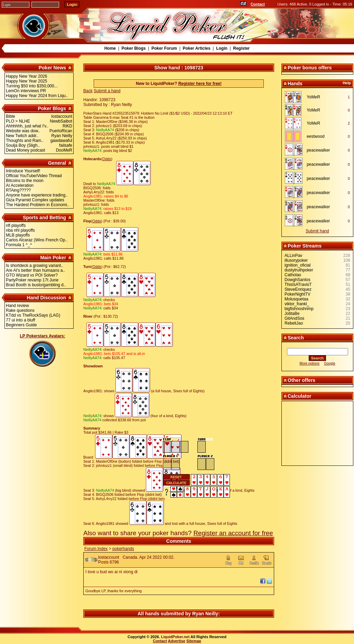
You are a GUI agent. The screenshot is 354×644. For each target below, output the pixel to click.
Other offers (301, 380)
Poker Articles (196, 48)
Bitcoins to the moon (25, 181)
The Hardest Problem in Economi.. (38, 205)
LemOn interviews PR (26, 91)
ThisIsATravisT (298, 285)
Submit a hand (107, 91)
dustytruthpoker (299, 270)
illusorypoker (296, 260)
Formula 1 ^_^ (19, 245)
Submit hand (317, 231)
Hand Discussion (47, 298)
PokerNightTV (297, 294)
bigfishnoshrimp (299, 309)
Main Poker (53, 258)
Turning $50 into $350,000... (32, 86)
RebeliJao (294, 323)
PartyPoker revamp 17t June (32, 280)
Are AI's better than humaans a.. (35, 270)
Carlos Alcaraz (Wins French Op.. (37, 240)
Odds (107, 159)
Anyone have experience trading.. (37, 195)
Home (110, 48)
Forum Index (96, 549)
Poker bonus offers (310, 68)
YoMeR (313, 97)
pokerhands (123, 549)
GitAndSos (294, 318)
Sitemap (194, 641)
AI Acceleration (20, 185)
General (57, 163)
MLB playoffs (18, 235)
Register (241, 48)
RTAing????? (18, 190)
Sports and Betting (44, 218)
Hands (295, 84)
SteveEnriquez (298, 289)
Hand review (17, 306)
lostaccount (109, 557)
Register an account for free (233, 533)
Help (347, 83)
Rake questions (20, 310)
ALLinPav (293, 256)
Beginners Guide (21, 325)
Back (88, 91)
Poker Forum (164, 48)
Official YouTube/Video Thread (34, 176)
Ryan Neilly (205, 614)
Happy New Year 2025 (26, 81)
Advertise (177, 641)
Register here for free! (200, 84)
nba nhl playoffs (20, 230)
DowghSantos (297, 280)
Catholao (293, 275)
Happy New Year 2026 (26, 76)
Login (222, 48)
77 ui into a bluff (21, 320)
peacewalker (318, 150)
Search (296, 338)
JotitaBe (292, 314)
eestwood (315, 136)
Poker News (52, 68)
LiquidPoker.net (175, 637)
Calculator (299, 396)
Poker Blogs (133, 48)
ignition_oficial (297, 265)
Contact (258, 4)
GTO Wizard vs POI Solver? (32, 275)
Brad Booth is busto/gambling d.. (36, 285)
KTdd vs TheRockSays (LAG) (33, 315)
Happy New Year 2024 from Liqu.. (37, 96)
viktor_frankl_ (297, 304)
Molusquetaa (296, 299)
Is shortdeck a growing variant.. (35, 266)
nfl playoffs (16, 225)
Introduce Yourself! (23, 171)
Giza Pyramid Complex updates (35, 200)
